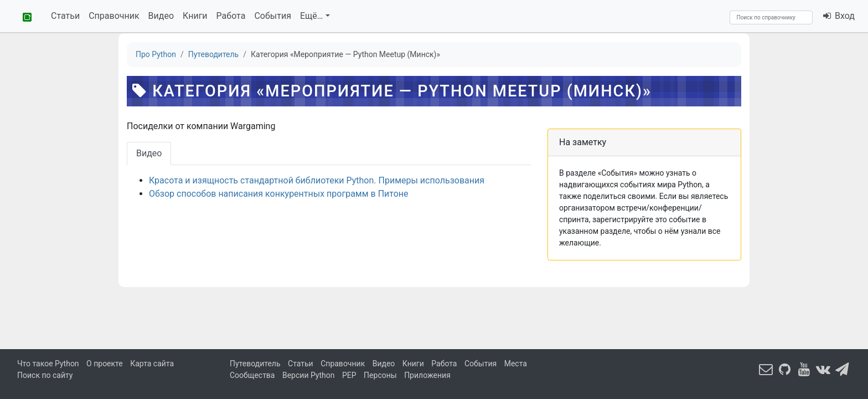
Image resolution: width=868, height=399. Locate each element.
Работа (231, 16)
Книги (195, 16)
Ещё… (312, 16)
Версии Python (309, 375)
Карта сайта (152, 364)
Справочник (114, 16)
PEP (349, 375)
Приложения (427, 375)
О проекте (105, 364)
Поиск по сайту (45, 375)
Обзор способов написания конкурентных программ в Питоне (279, 194)
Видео (161, 16)
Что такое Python (48, 364)
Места (516, 364)
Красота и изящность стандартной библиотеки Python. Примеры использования (317, 180)
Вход (838, 16)
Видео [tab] (149, 153)
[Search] (771, 17)
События (273, 16)
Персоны (380, 375)
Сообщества (252, 375)
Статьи (65, 16)
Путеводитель (255, 364)
